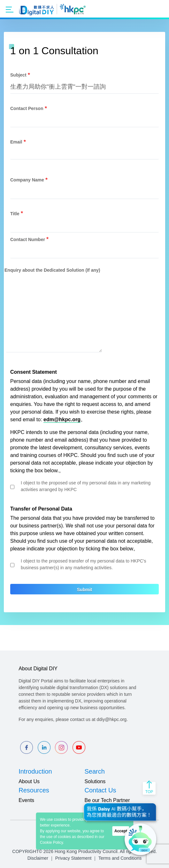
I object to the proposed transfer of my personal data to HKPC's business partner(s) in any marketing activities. (84, 564)
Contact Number (28, 239)
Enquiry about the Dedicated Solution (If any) (52, 270)
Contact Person (27, 108)
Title (15, 214)
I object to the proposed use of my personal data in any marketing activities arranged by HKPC (86, 486)
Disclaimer (38, 858)
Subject (18, 75)
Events (26, 800)
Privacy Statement (73, 858)
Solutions (95, 781)
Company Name (27, 180)
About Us (29, 781)
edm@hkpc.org (62, 419)
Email (16, 142)
